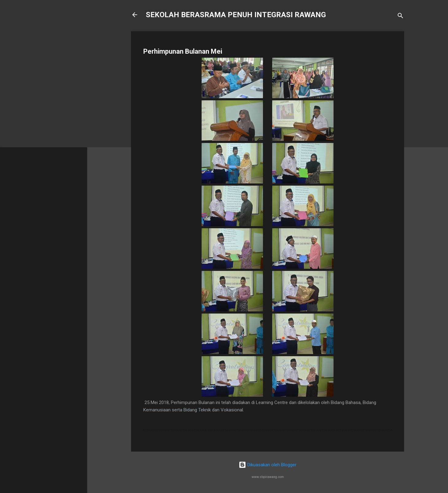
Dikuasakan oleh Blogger (268, 465)
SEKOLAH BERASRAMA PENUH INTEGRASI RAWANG (236, 15)
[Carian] (400, 17)
